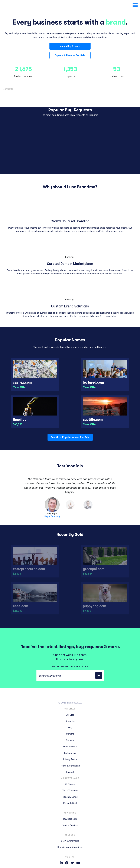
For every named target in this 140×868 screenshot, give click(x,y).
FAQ (70, 728)
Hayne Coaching (52, 516)
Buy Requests (70, 819)
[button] (12, 486)
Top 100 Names (70, 790)
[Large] (70, 675)
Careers (70, 734)
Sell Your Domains (70, 841)
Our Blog (70, 715)
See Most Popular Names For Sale (70, 437)
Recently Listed (70, 797)
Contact (70, 740)
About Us (70, 721)
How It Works (70, 747)
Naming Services (70, 825)
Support (70, 772)
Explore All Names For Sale (70, 55)
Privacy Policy (70, 759)
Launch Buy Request (70, 46)
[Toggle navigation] (134, 5)
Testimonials (70, 753)
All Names (70, 784)
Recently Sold (70, 803)
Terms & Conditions (70, 766)
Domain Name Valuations (70, 847)
